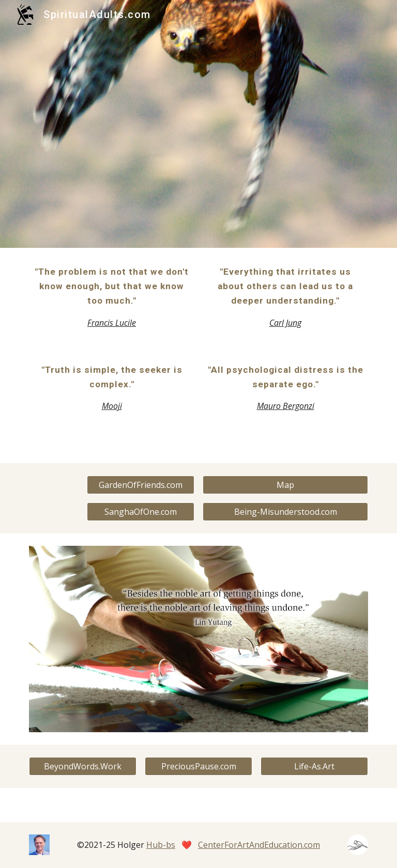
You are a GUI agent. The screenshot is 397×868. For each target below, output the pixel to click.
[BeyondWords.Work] (82, 766)
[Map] (285, 485)
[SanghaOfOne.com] (140, 512)
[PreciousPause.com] (198, 766)
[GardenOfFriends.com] (140, 485)
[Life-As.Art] (314, 766)
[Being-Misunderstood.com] (285, 512)
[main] (111, 297)
